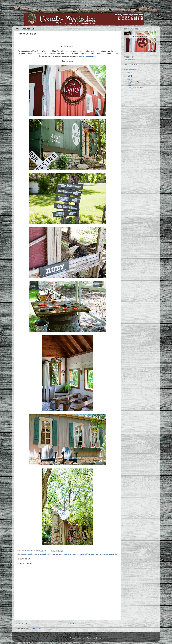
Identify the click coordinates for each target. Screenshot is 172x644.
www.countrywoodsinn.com (85, 56)
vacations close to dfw (110, 554)
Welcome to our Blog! (136, 88)
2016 (129, 76)
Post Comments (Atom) (35, 629)
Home (73, 624)
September (133, 82)
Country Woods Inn (130, 60)
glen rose (52, 554)
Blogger (99, 638)
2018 (129, 73)
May (130, 85)
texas (70, 554)
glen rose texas (61, 554)
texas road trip (96, 554)
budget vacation (28, 554)
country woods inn (41, 554)
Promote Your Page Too (131, 64)
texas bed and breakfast (81, 554)
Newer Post (22, 624)
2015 (129, 79)
